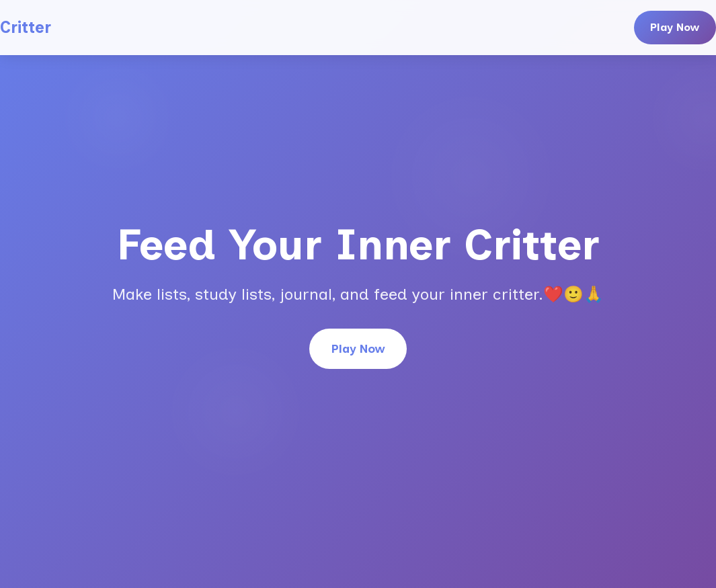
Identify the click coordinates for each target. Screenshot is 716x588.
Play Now (675, 27)
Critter (26, 27)
